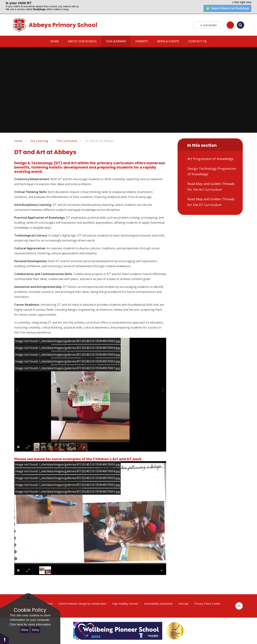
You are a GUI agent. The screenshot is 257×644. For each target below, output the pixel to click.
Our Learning (39, 141)
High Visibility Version (125, 604)
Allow (25, 630)
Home (18, 141)
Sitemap (183, 604)
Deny (36, 630)
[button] (22, 390)
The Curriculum (67, 141)
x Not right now (242, 2)
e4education (99, 604)
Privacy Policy (203, 604)
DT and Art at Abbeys (99, 141)
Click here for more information (30, 624)
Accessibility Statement (158, 604)
